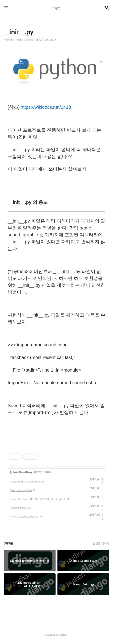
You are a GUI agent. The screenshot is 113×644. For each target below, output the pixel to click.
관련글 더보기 (101, 543)
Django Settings (18, 508)
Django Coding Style (21, 490)
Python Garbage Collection (24, 516)
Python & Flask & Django (21, 472)
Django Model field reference (25, 481)
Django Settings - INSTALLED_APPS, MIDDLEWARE (38, 499)
